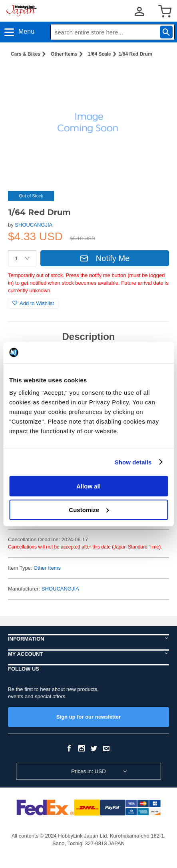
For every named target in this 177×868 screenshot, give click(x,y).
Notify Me (105, 258)
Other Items (64, 54)
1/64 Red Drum (135, 54)
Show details (133, 462)
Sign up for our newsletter (88, 717)
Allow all (88, 486)
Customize (89, 509)
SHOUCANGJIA (34, 225)
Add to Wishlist (33, 303)
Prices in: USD (88, 771)
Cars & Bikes (26, 54)
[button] (155, 76)
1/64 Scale (99, 54)
